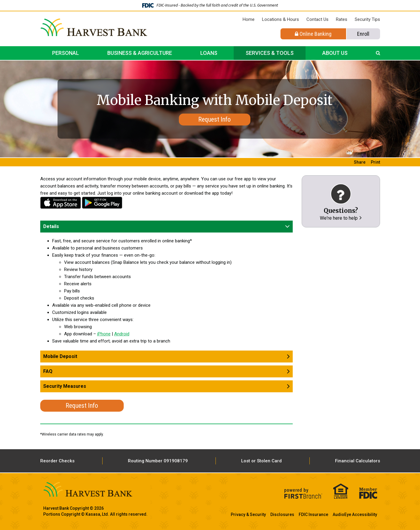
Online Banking (313, 34)
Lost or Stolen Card (261, 461)
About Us (335, 53)
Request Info (214, 119)
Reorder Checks (57, 461)
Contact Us (317, 19)
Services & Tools (270, 53)
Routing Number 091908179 (158, 461)
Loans (209, 53)
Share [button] (360, 162)
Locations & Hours (280, 19)
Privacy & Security (248, 514)
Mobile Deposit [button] (60, 356)
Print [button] (375, 162)
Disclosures (282, 514)
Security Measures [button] (65, 386)
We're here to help (339, 218)
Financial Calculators (358, 461)
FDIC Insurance (313, 514)
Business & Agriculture (140, 53)
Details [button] (51, 226)
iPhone (61, 203)
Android (102, 203)
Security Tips (367, 19)
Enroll (363, 34)
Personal (66, 53)
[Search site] (378, 53)
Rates (342, 19)
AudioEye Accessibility (355, 514)
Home (249, 19)
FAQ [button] (48, 371)
